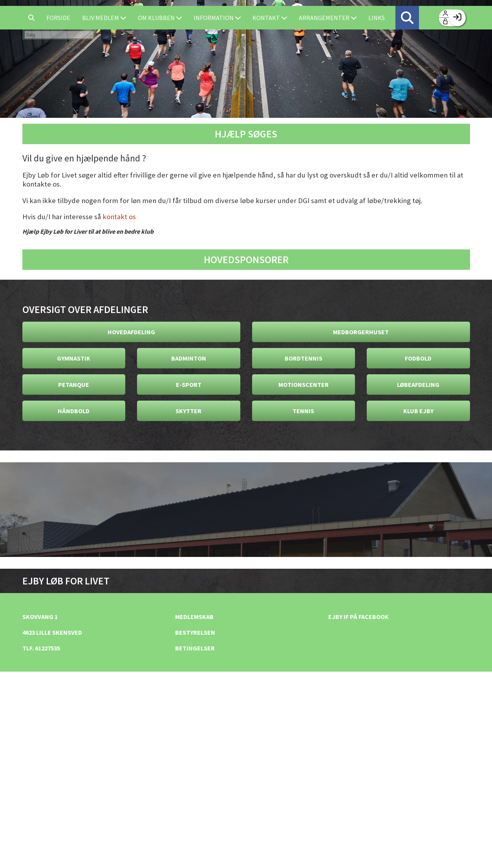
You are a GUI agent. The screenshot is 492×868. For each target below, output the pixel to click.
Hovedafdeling (131, 332)
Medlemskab (194, 617)
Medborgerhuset (361, 332)
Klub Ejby (418, 411)
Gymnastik (74, 358)
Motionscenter (304, 385)
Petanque (74, 385)
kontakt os (119, 217)
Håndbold (74, 411)
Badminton (189, 358)
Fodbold (418, 358)
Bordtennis (304, 358)
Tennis (303, 411)
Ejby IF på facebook (358, 617)
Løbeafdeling (418, 385)
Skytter (188, 411)
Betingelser (195, 648)
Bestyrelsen (195, 632)
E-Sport (189, 385)
